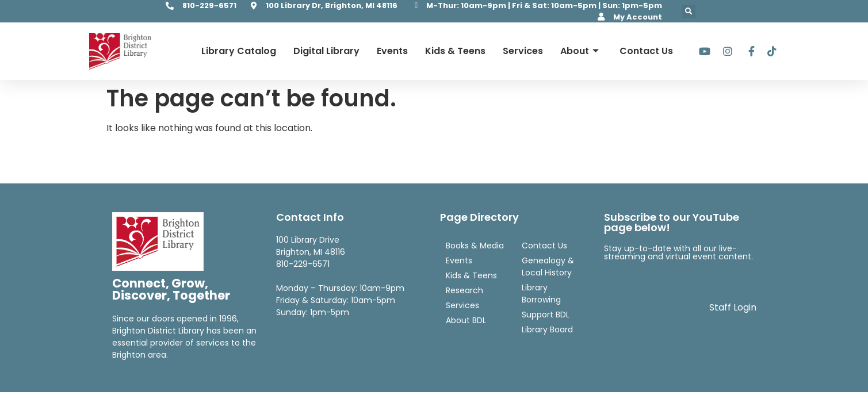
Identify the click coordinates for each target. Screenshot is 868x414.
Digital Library (326, 51)
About (580, 51)
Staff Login (733, 307)
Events (392, 51)
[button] (689, 11)
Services (523, 51)
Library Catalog (239, 51)
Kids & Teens (455, 51)
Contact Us (646, 51)
